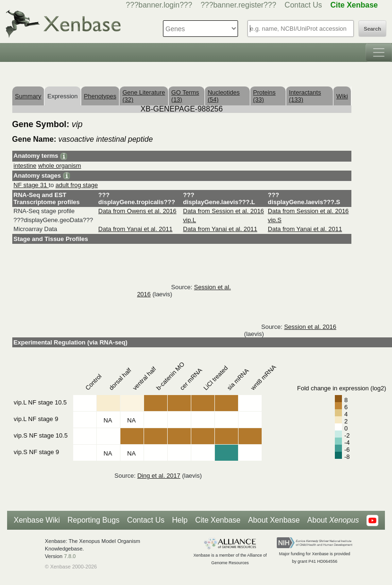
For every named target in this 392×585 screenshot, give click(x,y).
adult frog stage (77, 185)
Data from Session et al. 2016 (224, 211)
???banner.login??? (159, 5)
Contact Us (303, 5)
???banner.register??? (239, 5)
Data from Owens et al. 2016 (137, 211)
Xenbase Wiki (37, 520)
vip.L (190, 220)
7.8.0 (70, 556)
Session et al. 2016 (310, 327)
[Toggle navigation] (379, 52)
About (333, 520)
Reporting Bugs (94, 520)
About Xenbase (274, 520)
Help (180, 520)
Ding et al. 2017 (159, 476)
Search (372, 29)
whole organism (60, 166)
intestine (25, 166)
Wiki (342, 96)
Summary (28, 96)
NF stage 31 (31, 185)
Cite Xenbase (218, 520)
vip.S (275, 220)
